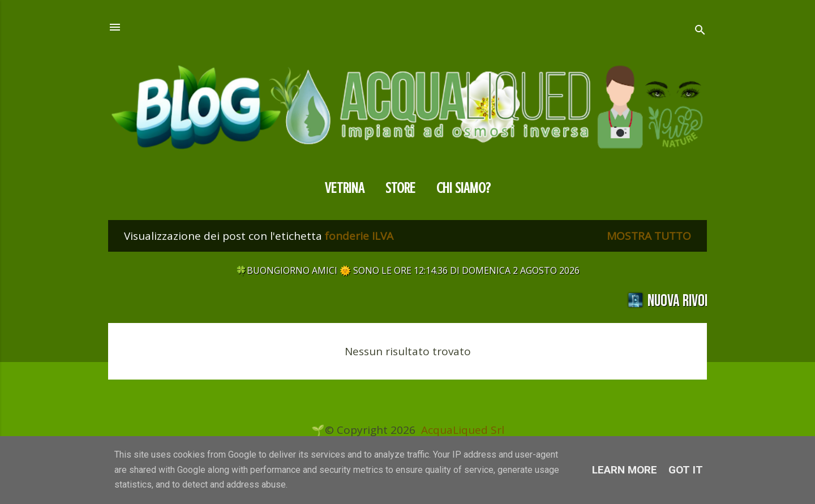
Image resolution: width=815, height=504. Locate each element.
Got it (686, 470)
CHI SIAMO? (464, 188)
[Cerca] (700, 31)
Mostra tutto (649, 236)
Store (400, 188)
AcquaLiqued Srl (463, 430)
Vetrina (345, 188)
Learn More (625, 470)
